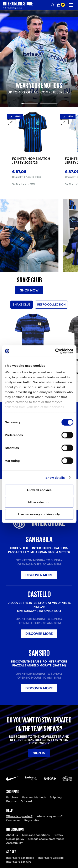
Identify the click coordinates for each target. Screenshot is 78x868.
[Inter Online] (18, 5)
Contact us (13, 820)
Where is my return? (50, 816)
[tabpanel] (39, 59)
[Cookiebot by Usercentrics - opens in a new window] (56, 351)
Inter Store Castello (51, 858)
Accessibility (14, 843)
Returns (11, 801)
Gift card (26, 801)
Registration (32, 820)
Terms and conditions (36, 835)
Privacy (58, 835)
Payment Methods (34, 797)
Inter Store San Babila (20, 858)
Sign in (39, 753)
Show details (55, 477)
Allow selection (39, 502)
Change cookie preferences (46, 839)
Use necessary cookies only (39, 514)
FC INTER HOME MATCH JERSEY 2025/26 (31, 161)
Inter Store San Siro (19, 862)
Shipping (56, 797)
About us (12, 835)
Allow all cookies (39, 490)
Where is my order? (19, 816)
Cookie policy (15, 839)
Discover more (39, 575)
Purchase (12, 797)
